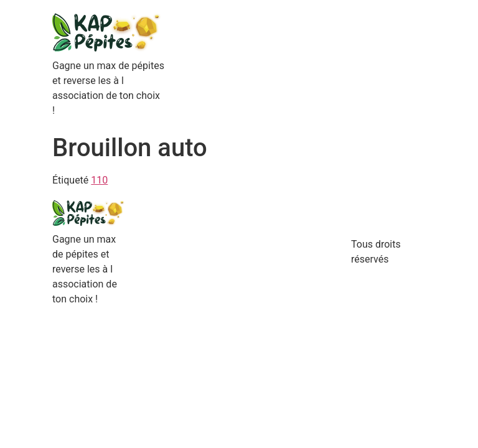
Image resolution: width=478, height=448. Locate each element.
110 (99, 180)
